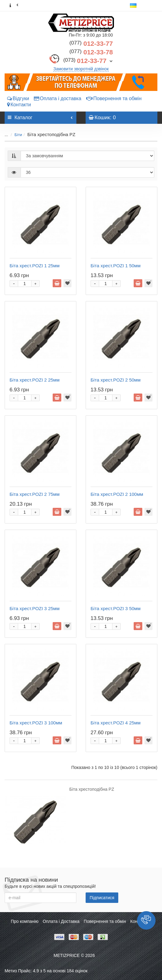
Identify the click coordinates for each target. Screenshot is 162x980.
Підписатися (102, 898)
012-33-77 (91, 43)
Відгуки (18, 98)
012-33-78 (91, 52)
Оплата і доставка (58, 98)
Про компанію (25, 921)
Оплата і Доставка (61, 921)
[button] (146, 920)
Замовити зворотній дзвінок (81, 69)
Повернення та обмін (114, 98)
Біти (18, 135)
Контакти (19, 105)
